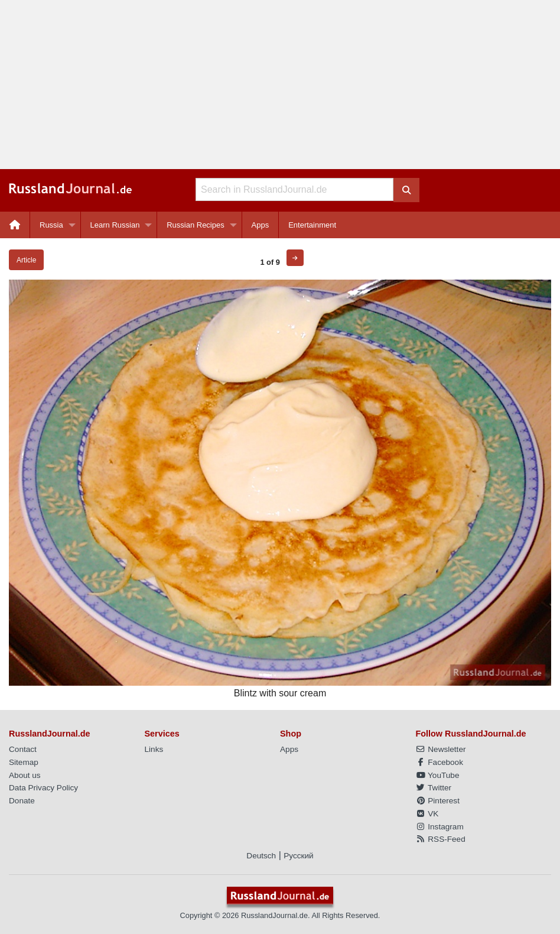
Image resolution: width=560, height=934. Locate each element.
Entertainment (312, 225)
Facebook (439, 762)
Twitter (434, 788)
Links (154, 749)
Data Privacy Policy (43, 788)
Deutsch (261, 856)
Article (26, 260)
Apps (261, 225)
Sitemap (24, 762)
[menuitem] (15, 225)
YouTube (438, 775)
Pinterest (438, 801)
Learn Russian (115, 225)
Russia (51, 225)
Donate (22, 801)
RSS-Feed (441, 839)
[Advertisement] (280, 85)
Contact (23, 749)
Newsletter (441, 749)
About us (25, 775)
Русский (298, 856)
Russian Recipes (196, 225)
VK (427, 814)
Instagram (440, 827)
